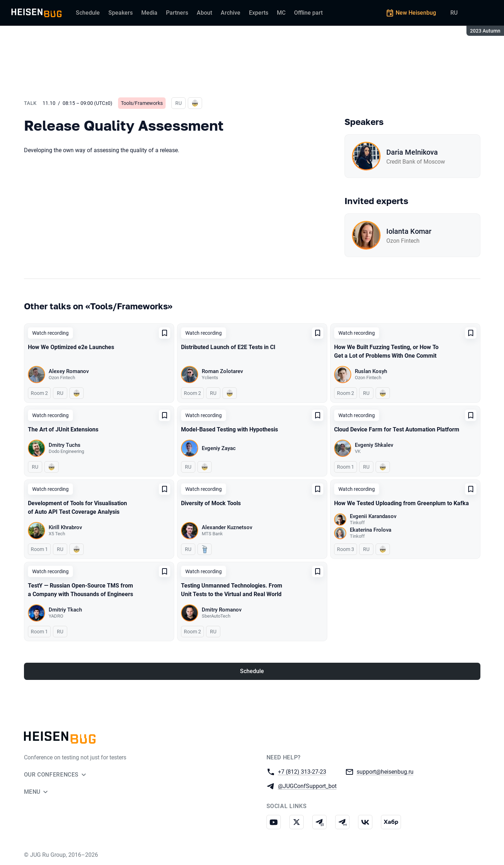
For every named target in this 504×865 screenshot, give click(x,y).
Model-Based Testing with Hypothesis (229, 429)
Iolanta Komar (409, 231)
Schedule (252, 671)
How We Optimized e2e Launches (71, 347)
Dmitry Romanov (222, 610)
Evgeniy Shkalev (374, 445)
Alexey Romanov (69, 371)
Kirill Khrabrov (65, 527)
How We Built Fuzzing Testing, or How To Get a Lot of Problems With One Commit (386, 351)
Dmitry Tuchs (65, 445)
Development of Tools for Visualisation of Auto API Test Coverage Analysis (77, 508)
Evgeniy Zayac (219, 448)
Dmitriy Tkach (65, 610)
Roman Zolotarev (222, 371)
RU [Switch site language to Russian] (454, 13)
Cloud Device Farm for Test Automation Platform (397, 429)
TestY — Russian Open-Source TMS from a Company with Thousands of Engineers (80, 590)
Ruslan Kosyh (371, 371)
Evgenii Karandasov (373, 516)
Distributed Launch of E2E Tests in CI (228, 347)
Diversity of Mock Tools (211, 503)
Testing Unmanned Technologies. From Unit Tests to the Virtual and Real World (232, 590)
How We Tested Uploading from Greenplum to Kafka (402, 503)
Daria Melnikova (412, 152)
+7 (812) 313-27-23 (302, 771)
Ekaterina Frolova (371, 530)
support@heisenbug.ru (385, 771)
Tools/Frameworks (142, 103)
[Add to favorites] (165, 333)
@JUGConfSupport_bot (307, 786)
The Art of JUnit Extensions (63, 429)
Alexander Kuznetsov (227, 527)
